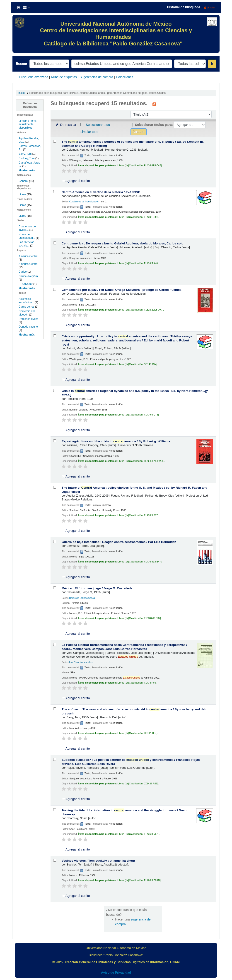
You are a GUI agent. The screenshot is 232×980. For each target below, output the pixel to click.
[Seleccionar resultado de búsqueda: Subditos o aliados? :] (55, 759)
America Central (28, 256)
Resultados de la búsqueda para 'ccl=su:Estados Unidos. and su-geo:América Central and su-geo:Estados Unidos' (98, 93)
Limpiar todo (89, 132)
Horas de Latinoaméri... (27, 236)
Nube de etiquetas (64, 77)
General (24, 181)
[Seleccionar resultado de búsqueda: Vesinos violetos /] (55, 860)
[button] (18, 7)
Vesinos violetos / (98, 861)
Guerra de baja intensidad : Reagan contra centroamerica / (119, 542)
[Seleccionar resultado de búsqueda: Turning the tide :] (55, 810)
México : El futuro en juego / (97, 588)
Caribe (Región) (28, 276)
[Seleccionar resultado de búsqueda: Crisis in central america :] (55, 390)
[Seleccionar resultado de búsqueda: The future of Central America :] (55, 487)
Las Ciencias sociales (81, 662)
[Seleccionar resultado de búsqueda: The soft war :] (55, 709)
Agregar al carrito (76, 181)
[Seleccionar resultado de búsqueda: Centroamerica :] (55, 243)
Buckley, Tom (27, 158)
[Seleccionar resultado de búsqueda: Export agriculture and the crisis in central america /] (55, 441)
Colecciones (125, 77)
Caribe (23, 272)
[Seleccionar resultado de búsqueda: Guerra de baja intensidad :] (55, 541)
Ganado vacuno (28, 327)
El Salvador (25, 284)
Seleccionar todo (98, 125)
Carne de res (26, 307)
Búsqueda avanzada (34, 77)
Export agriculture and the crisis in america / (116, 441)
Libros (22, 194)
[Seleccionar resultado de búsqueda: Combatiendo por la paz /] (55, 289)
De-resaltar (66, 125)
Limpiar (210, 7)
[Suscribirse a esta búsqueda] (154, 104)
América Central (28, 264)
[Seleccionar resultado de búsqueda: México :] (55, 588)
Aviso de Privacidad (116, 973)
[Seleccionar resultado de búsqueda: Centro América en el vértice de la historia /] (55, 192)
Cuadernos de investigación (84, 201)
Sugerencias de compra (96, 77)
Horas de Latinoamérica (82, 598)
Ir (212, 64)
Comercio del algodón (27, 313)
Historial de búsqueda (184, 7)
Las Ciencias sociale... (26, 244)
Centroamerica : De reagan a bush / (122, 243)
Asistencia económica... (26, 301)
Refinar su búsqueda (30, 105)
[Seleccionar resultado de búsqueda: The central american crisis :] (55, 141)
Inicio (22, 93)
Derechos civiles (28, 319)
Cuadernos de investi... (27, 228)
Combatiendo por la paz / (122, 290)
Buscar (22, 64)
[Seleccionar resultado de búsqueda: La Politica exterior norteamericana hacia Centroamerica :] (55, 644)
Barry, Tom (25, 154)
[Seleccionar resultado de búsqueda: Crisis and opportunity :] (55, 336)
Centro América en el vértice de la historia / (101, 192)
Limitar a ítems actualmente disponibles (27, 124)
